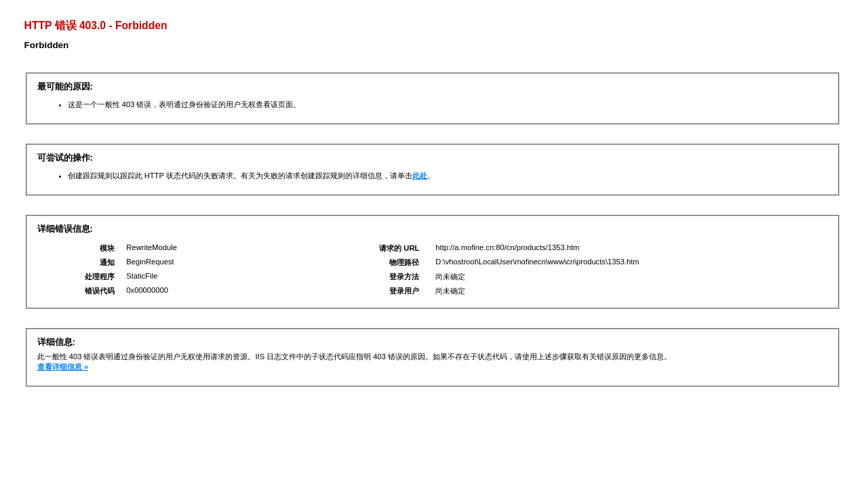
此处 (420, 176)
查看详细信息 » (63, 367)
